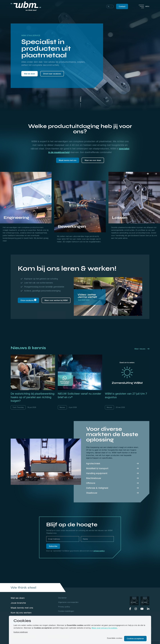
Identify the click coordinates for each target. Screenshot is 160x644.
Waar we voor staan (93, 160)
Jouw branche (18, 603)
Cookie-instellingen (66, 611)
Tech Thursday (18, 407)
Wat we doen (29, 74)
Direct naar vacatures (52, 74)
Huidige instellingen (21, 632)
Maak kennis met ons (68, 160)
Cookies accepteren (135, 639)
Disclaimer (62, 598)
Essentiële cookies (115, 638)
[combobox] (110, 6)
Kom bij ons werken (21, 613)
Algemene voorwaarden (68, 602)
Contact (122, 6)
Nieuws (62, 407)
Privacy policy (64, 607)
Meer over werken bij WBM (56, 300)
